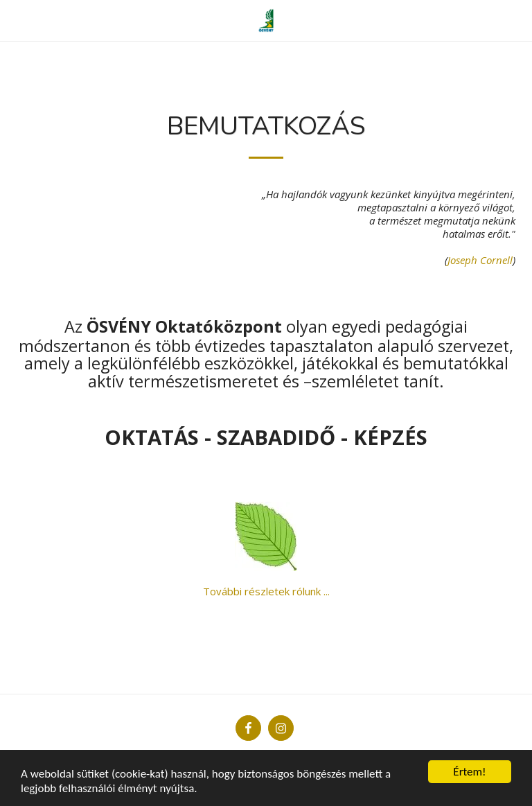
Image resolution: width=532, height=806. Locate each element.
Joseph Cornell (480, 260)
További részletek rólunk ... (266, 591)
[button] (15, 20)
